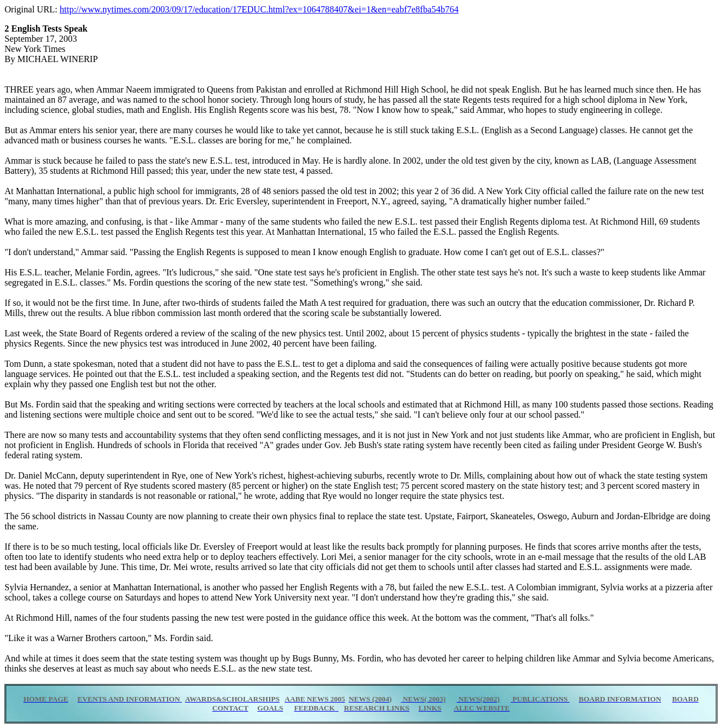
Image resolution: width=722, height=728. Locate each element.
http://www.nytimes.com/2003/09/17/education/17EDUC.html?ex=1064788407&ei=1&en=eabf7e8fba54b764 (259, 9)
